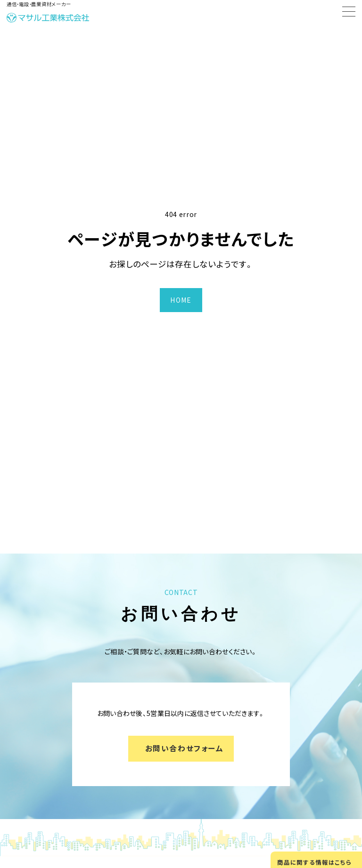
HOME (181, 300)
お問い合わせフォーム (185, 748)
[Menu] (349, 13)
